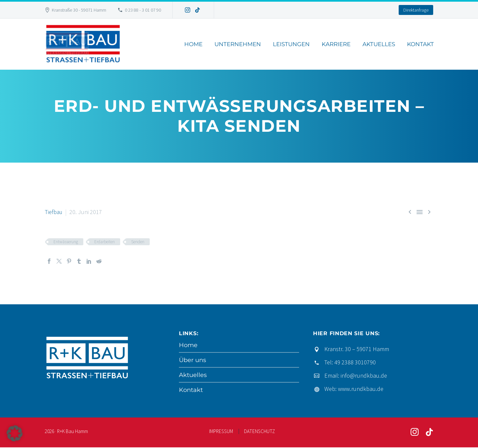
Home (193, 44)
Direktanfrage (416, 10)
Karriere (336, 44)
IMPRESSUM (221, 432)
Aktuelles (379, 44)
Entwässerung (66, 242)
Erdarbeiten (105, 242)
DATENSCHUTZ (259, 432)
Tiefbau (54, 212)
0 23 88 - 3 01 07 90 (143, 10)
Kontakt (420, 44)
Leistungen (291, 44)
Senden (138, 242)
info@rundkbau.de (364, 375)
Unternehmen (238, 44)
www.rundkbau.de (361, 389)
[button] (15, 433)
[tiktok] (429, 433)
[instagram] (415, 433)
